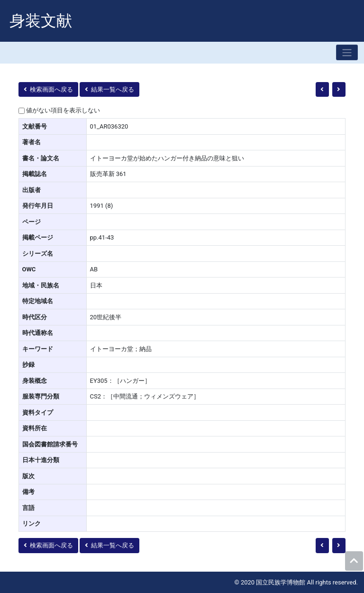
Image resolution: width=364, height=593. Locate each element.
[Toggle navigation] (347, 52)
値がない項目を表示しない (63, 110)
